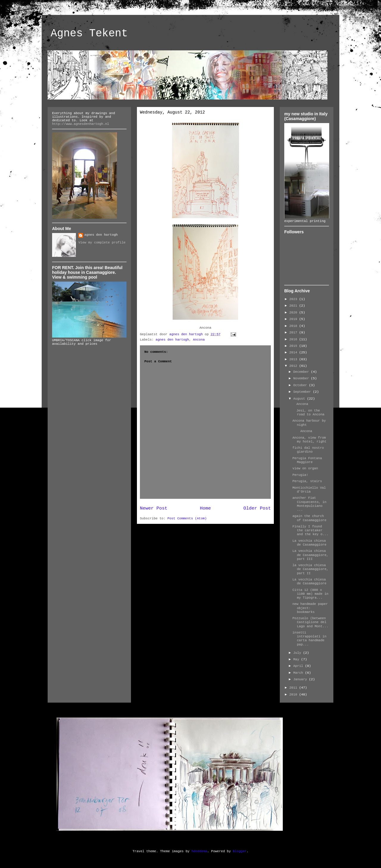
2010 (294, 695)
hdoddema (199, 851)
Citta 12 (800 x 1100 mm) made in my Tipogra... (310, 594)
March (299, 673)
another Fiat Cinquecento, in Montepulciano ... (309, 504)
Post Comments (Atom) (187, 518)
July (298, 653)
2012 (294, 366)
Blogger (240, 851)
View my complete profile (102, 243)
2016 (294, 339)
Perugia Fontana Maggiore (307, 460)
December (302, 372)
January (301, 679)
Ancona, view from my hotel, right (309, 440)
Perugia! (300, 475)
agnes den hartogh (172, 340)
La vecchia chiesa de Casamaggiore (309, 543)
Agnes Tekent (89, 34)
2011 (294, 688)
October (301, 385)
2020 (294, 313)
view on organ (305, 468)
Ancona (199, 340)
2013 (294, 359)
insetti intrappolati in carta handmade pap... (309, 639)
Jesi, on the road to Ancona (308, 413)
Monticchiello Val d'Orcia (309, 490)
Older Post (257, 508)
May (297, 659)
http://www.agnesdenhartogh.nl (81, 124)
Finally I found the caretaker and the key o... (310, 530)
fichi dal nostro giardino (308, 450)
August (300, 399)
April (299, 666)
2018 (294, 326)
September (303, 392)
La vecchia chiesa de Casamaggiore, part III (310, 555)
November (302, 378)
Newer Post (154, 508)
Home (206, 508)
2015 (294, 346)
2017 (294, 333)
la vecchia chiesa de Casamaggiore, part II (310, 569)
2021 (294, 306)
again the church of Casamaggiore (309, 518)
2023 (294, 299)
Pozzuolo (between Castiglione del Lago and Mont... (310, 622)
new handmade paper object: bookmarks (310, 608)
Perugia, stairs (307, 481)
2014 (294, 353)
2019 (294, 319)
